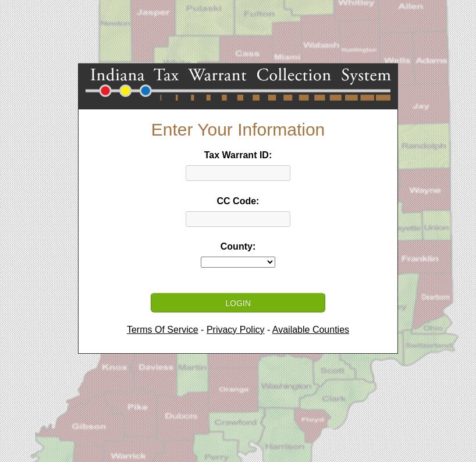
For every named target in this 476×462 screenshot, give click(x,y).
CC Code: (238, 201)
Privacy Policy (236, 330)
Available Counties (311, 330)
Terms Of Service (163, 330)
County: (238, 246)
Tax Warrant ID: (238, 155)
